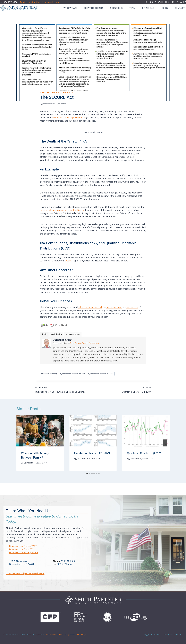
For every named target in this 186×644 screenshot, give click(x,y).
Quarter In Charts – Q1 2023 (92, 453)
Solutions (116, 8)
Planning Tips (68, 92)
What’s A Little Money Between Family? (35, 455)
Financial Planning (49, 92)
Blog (165, 8)
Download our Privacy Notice (24, 552)
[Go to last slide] (21, 443)
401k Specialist (114, 307)
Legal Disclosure (151, 634)
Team (132, 8)
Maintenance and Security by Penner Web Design (66, 634)
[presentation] (40, 431)
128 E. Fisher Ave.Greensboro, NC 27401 (22, 563)
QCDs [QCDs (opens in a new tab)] (68, 261)
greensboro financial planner (101, 374)
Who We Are (70, 8)
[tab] (87, 473)
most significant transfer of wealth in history (62, 210)
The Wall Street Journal (90, 307)
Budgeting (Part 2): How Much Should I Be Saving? (63, 390)
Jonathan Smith (49, 104)
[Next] (165, 443)
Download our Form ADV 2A (23, 546)
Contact (180, 8)
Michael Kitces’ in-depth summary (69, 117)
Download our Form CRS (21, 549)
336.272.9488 (68, 561)
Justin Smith (28, 463)
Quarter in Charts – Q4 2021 (145, 453)
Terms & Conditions (173, 634)
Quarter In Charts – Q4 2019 (123, 390)
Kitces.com (132, 307)
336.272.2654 (64, 564)
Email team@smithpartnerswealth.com (25, 573)
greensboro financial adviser (73, 374)
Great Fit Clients (94, 8)
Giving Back (149, 8)
